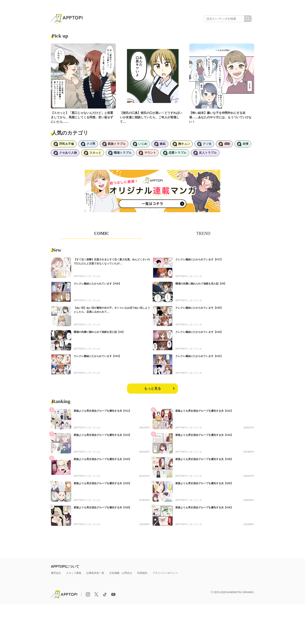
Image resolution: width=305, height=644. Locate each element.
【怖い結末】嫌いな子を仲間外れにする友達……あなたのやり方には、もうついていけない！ (220, 118)
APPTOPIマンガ (82, 278)
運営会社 (56, 574)
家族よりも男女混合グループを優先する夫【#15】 (103, 485)
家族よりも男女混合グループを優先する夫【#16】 (204, 509)
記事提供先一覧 (95, 574)
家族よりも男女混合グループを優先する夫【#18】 (103, 509)
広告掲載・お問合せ (121, 574)
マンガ (96, 278)
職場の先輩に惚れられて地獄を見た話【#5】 (201, 285)
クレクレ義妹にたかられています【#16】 (97, 285)
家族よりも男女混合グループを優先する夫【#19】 (204, 461)
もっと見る (152, 390)
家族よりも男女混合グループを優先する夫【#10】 (103, 461)
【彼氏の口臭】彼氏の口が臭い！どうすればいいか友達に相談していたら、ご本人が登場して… (151, 118)
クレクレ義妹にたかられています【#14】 (199, 333)
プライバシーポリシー (165, 574)
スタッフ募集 (74, 574)
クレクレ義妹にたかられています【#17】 (199, 261)
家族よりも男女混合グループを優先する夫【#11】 (103, 412)
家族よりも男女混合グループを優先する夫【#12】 (204, 412)
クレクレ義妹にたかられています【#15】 (199, 309)
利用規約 (142, 574)
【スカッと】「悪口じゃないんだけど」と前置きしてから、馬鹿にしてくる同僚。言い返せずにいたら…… (82, 118)
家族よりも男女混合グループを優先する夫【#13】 (103, 436)
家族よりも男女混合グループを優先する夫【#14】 (204, 436)
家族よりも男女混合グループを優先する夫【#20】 (204, 485)
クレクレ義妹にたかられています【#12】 (199, 358)
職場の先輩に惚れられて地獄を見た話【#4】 (99, 333)
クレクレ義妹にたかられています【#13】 (97, 358)
